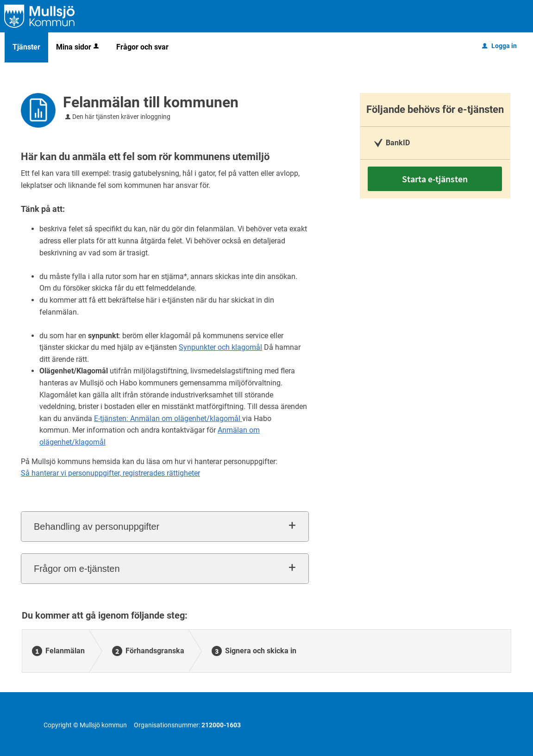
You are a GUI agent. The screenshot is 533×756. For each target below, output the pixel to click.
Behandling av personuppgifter (97, 527)
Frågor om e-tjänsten (77, 569)
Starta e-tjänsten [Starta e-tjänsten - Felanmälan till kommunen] (435, 179)
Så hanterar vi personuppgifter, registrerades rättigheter (110, 473)
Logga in (499, 46)
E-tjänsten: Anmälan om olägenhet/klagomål (168, 418)
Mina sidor (78, 47)
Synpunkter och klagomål (220, 347)
